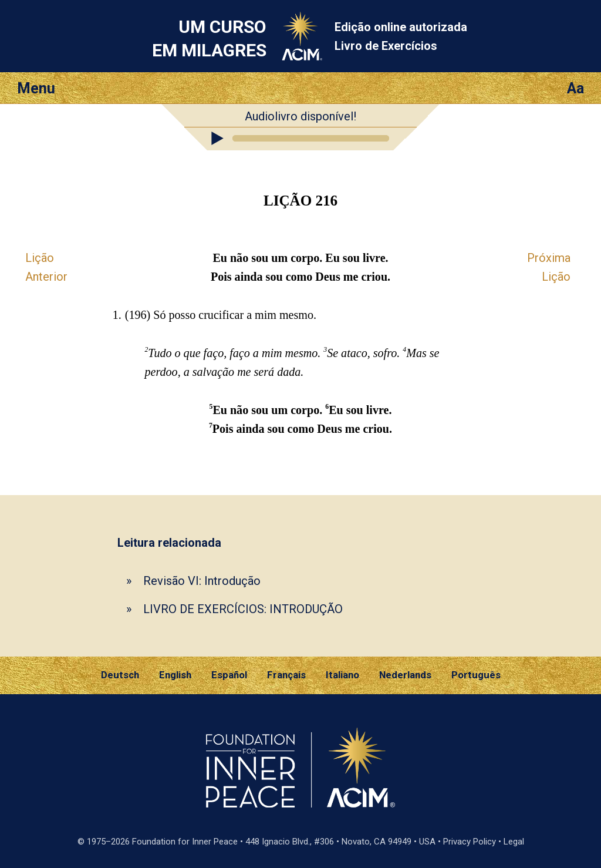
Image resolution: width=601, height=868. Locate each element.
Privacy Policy (470, 842)
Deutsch (120, 675)
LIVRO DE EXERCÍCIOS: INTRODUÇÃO (243, 609)
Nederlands (405, 675)
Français (286, 675)
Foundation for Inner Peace (185, 842)
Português (476, 675)
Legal (514, 842)
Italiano (342, 675)
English (175, 675)
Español (229, 675)
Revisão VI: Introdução (202, 581)
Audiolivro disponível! (300, 116)
